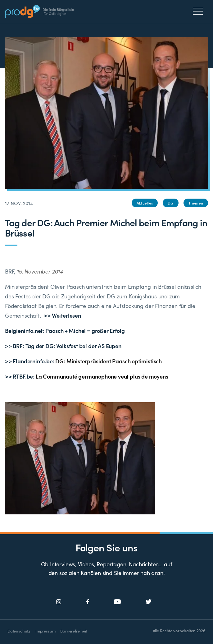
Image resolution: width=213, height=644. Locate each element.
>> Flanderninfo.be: (83, 361)
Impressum (45, 631)
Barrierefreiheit (74, 631)
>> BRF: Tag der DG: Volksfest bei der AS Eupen (63, 346)
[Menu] (199, 11)
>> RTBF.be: (87, 376)
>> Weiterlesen (62, 315)
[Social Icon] (59, 602)
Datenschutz (19, 631)
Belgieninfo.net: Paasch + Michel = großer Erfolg (65, 331)
